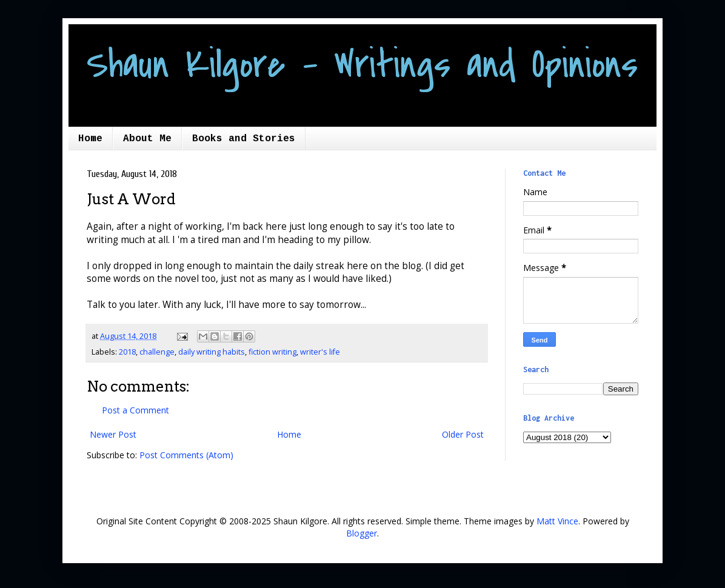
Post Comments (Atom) (186, 455)
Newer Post (113, 434)
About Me (147, 139)
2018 (127, 352)
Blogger (362, 533)
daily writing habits (212, 352)
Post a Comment (135, 410)
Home (90, 139)
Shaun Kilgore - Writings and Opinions (362, 65)
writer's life (320, 352)
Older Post (463, 434)
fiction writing (272, 352)
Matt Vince (557, 521)
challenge (157, 352)
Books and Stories (244, 139)
